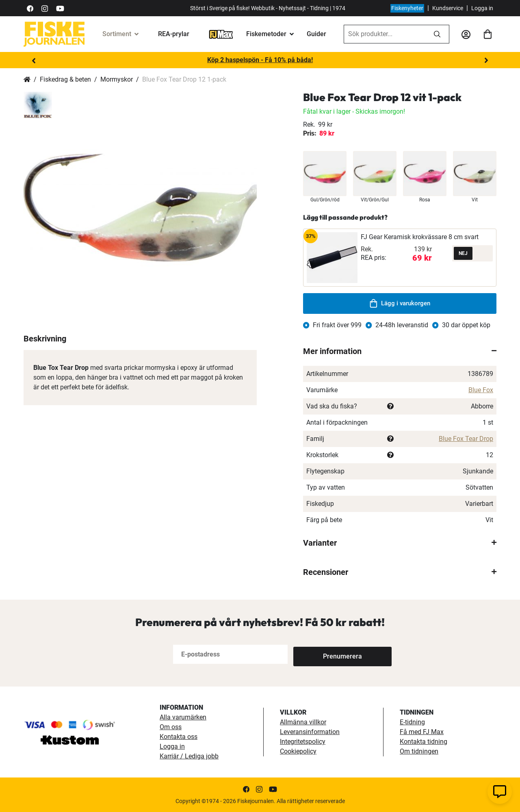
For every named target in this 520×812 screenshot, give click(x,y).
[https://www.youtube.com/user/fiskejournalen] (60, 8)
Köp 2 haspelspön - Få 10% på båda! (260, 60)
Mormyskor (117, 79)
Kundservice (448, 8)
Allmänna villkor (303, 722)
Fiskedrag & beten (65, 79)
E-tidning (412, 722)
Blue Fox (481, 390)
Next (486, 60)
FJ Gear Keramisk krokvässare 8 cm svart (420, 237)
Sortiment (117, 34)
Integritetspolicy (303, 742)
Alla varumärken (183, 717)
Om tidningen (419, 751)
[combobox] (385, 34)
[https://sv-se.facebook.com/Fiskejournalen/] (30, 8)
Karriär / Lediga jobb (189, 756)
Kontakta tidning (424, 742)
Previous (34, 60)
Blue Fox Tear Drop (466, 439)
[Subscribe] (320, 654)
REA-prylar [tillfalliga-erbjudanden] (174, 34)
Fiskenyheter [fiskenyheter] (407, 8)
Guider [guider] (316, 34)
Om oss (171, 727)
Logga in (482, 8)
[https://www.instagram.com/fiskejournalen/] (45, 8)
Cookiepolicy (298, 751)
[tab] (400, 351)
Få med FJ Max (422, 732)
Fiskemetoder (266, 34)
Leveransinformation (310, 732)
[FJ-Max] (221, 34)
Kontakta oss (179, 737)
